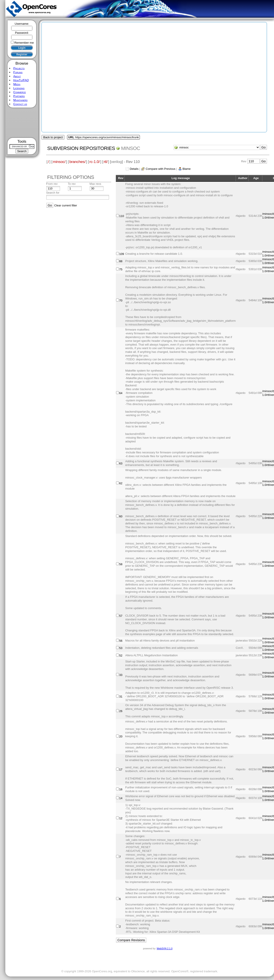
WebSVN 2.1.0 (164, 948)
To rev (72, 184)
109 (122, 254)
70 (121, 300)
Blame (187, 169)
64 (121, 393)
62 (121, 483)
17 (121, 770)
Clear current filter (66, 205)
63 (121, 463)
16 (121, 789)
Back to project (53, 137)
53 (121, 648)
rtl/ (106, 162)
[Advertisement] (230, 123)
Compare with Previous (160, 169)
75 (121, 269)
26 (121, 711)
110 (122, 216)
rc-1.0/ (95, 162)
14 (121, 798)
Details (134, 169)
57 (121, 616)
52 (121, 656)
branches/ (77, 162)
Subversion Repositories (81, 148)
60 (121, 516)
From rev (52, 184)
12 (121, 818)
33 (121, 675)
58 (121, 564)
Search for (53, 193)
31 (121, 697)
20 (121, 736)
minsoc (131, 148)
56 (121, 641)
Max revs (95, 184)
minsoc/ (59, 162)
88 (121, 261)
